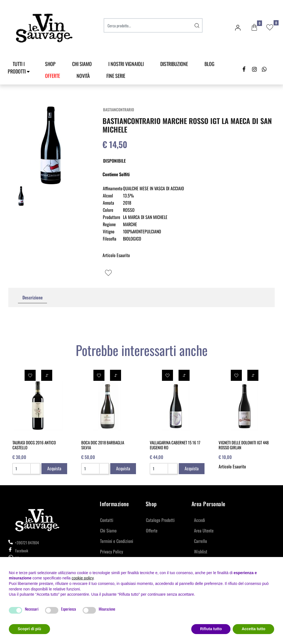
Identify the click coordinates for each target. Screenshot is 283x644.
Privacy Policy (112, 551)
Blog (209, 64)
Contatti (107, 520)
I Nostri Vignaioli (126, 64)
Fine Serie (116, 76)
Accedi (200, 520)
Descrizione (32, 297)
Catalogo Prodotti (160, 520)
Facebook (18, 551)
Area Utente (204, 530)
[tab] (32, 298)
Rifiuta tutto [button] (211, 629)
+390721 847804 (24, 543)
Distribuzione (174, 64)
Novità (83, 76)
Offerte (152, 530)
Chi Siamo (82, 64)
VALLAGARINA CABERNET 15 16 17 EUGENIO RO (175, 445)
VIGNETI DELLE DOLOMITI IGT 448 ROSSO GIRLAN (244, 445)
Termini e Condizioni (117, 541)
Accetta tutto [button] (253, 629)
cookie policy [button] (82, 578)
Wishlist (201, 551)
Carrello (201, 541)
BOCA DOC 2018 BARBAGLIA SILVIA (103, 445)
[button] (254, 28)
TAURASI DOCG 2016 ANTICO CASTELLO (34, 445)
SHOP (50, 64)
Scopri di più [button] (29, 629)
